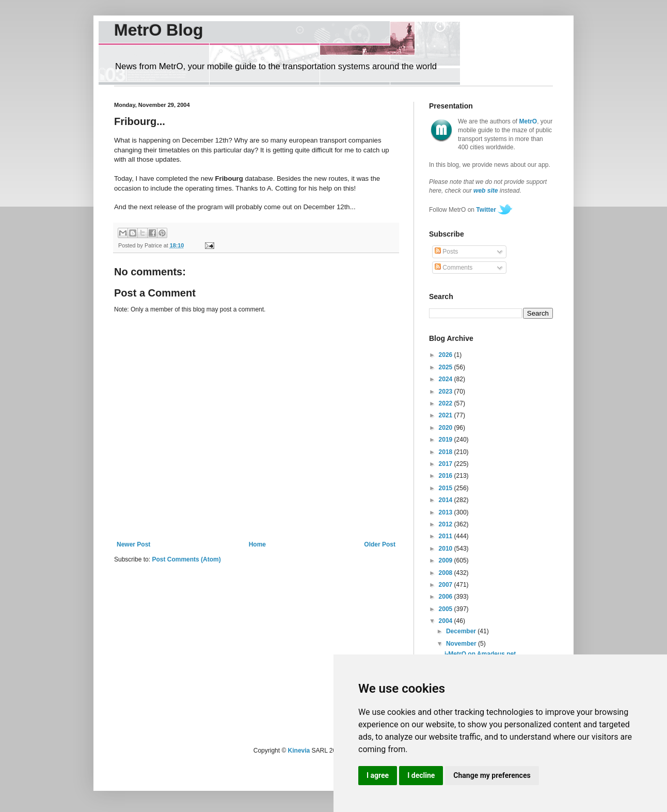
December (462, 631)
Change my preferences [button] (492, 775)
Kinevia (299, 751)
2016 (447, 476)
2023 (447, 392)
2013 (447, 512)
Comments (454, 268)
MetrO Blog (158, 30)
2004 (447, 621)
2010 (447, 549)
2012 (447, 524)
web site (486, 191)
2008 (447, 573)
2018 (447, 452)
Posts (446, 252)
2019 (447, 440)
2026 (447, 355)
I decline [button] (421, 775)
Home (257, 544)
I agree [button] (378, 775)
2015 (447, 488)
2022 (447, 403)
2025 (447, 367)
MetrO (528, 121)
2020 (447, 428)
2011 (447, 536)
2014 (447, 500)
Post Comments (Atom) (186, 559)
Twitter (486, 210)
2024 (447, 379)
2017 (447, 464)
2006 (447, 597)
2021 (447, 415)
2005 (447, 609)
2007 (447, 585)
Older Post (380, 544)
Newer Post (133, 544)
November (462, 644)
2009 (447, 560)
